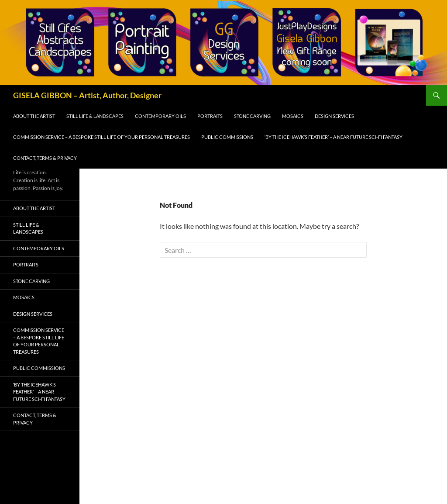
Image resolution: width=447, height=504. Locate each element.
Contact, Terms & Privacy (45, 158)
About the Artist (34, 116)
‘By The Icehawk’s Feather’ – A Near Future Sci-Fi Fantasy (334, 137)
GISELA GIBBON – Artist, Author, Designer (87, 95)
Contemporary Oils (160, 116)
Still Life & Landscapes (95, 116)
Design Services (334, 116)
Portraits (210, 116)
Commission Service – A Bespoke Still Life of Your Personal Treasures (101, 137)
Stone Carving (252, 116)
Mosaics (293, 116)
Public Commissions (227, 137)
